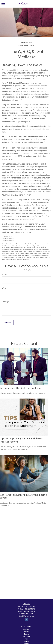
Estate (27, 634)
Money (26, 641)
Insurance (26, 636)
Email (4, 288)
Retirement (26, 629)
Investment (26, 632)
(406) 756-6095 (29, 606)
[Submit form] (8, 322)
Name (4, 274)
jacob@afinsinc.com (27, 616)
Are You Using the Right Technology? (21, 388)
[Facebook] (26, 620)
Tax (27, 639)
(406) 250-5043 (29, 609)
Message (5, 302)
